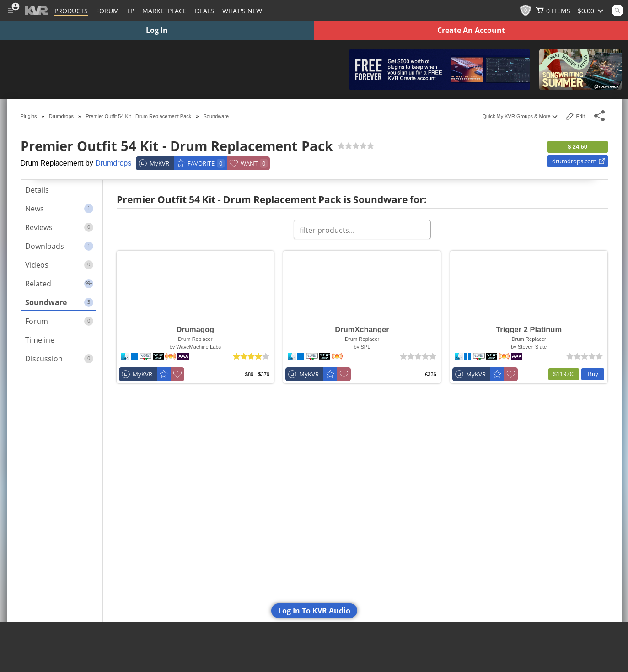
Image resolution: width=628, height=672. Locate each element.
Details (37, 190)
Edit (575, 116)
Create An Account (471, 30)
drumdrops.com (579, 161)
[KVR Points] (526, 11)
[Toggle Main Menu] (10, 11)
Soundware (59, 302)
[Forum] (107, 11)
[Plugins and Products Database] (71, 11)
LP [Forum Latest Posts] (131, 11)
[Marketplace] (164, 11)
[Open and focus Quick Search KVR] (617, 11)
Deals (204, 11)
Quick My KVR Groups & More (519, 116)
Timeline (40, 340)
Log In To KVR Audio (314, 611)
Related (59, 284)
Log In (157, 30)
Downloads (59, 246)
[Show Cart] (570, 11)
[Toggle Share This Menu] (600, 116)
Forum (59, 321)
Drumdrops (113, 163)
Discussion (59, 359)
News (59, 209)
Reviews (59, 227)
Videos (59, 265)
